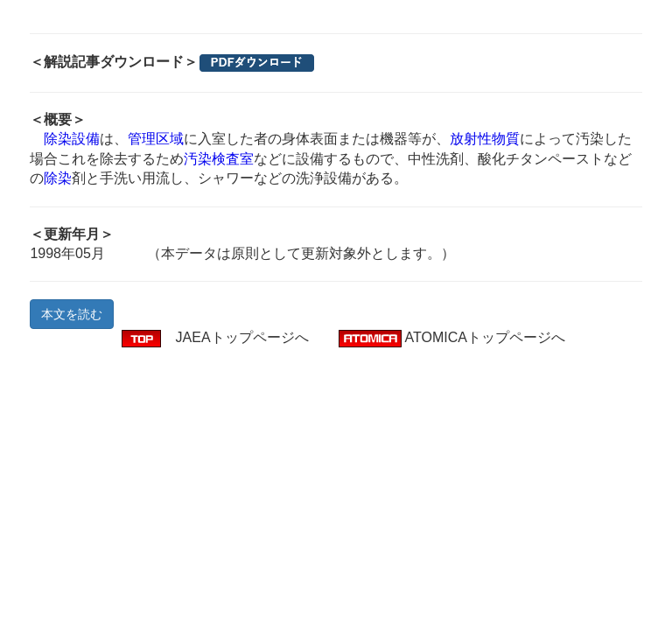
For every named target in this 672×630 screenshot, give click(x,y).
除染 (58, 178)
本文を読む (72, 314)
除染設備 (72, 139)
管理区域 (156, 139)
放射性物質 (485, 139)
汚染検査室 (219, 159)
